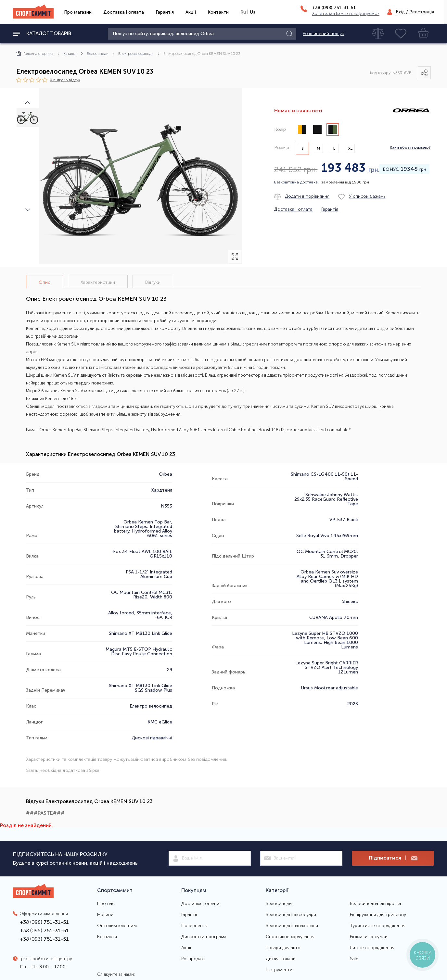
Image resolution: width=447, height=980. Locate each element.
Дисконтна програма (204, 937)
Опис (45, 282)
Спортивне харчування (290, 937)
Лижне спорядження (372, 948)
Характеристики (98, 282)
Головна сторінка (35, 54)
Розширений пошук (323, 34)
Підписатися (393, 858)
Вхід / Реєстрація (415, 12)
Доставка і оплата (124, 12)
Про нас (106, 904)
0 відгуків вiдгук (65, 80)
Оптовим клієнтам (117, 926)
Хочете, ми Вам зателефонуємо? (346, 13)
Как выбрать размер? (410, 148)
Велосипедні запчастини (292, 926)
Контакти (218, 12)
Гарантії (189, 915)
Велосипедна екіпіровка (376, 904)
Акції (191, 12)
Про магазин (78, 12)
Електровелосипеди (136, 54)
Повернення (194, 926)
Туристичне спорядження (378, 926)
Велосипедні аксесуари (291, 915)
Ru (243, 12)
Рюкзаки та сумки (369, 937)
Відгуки (153, 282)
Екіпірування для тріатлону (378, 915)
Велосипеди (98, 54)
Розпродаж (193, 959)
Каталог (70, 54)
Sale (354, 959)
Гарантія (165, 12)
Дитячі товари (281, 959)
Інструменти (279, 970)
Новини (105, 915)
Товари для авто (283, 948)
